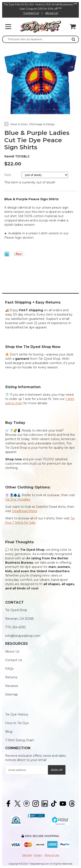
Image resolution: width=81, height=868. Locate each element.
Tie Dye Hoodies (18, 499)
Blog (9, 732)
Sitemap (12, 694)
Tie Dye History (17, 714)
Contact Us (31, 13)
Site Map (27, 855)
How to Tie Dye (17, 723)
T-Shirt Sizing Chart (20, 740)
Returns (11, 677)
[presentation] (38, 786)
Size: (8, 175)
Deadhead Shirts (24, 511)
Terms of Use (52, 855)
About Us (52, 13)
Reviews (12, 686)
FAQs (9, 669)
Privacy (38, 855)
